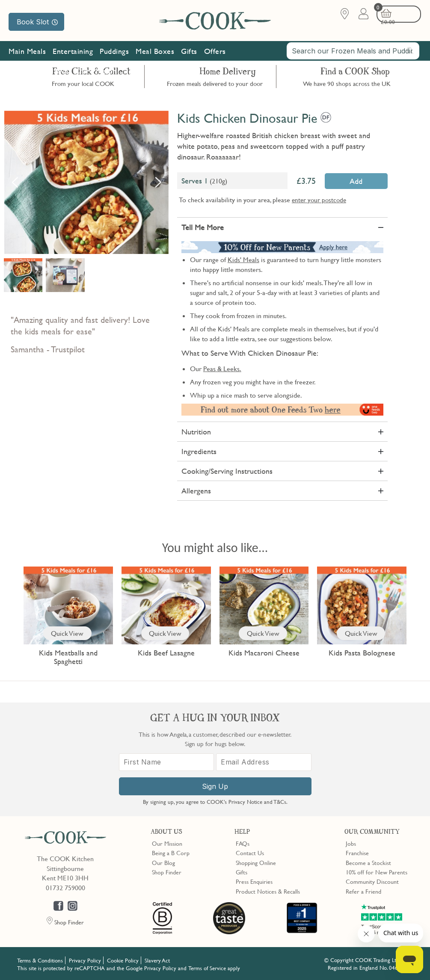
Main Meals (27, 57)
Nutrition (196, 432)
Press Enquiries (254, 880)
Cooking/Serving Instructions (227, 471)
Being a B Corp (171, 852)
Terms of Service (207, 967)
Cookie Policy (123, 959)
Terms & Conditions (40, 959)
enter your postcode (319, 200)
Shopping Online (256, 862)
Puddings (114, 57)
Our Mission (96, 76)
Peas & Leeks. (222, 369)
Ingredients (199, 451)
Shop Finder (167, 871)
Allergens (196, 491)
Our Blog (163, 862)
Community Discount (372, 880)
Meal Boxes (155, 57)
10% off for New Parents (377, 871)
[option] (86, 182)
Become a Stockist (368, 862)
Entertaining (73, 57)
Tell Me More (203, 227)
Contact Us (250, 852)
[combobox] (353, 56)
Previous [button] (15, 182)
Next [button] (158, 182)
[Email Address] (264, 762)
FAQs (243, 842)
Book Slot (37, 22)
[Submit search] (410, 56)
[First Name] (167, 762)
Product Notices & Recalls (268, 890)
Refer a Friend (363, 890)
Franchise (357, 852)
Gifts (189, 57)
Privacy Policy (85, 959)
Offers (215, 57)
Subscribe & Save (40, 76)
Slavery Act (157, 959)
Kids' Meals (243, 260)
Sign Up (215, 786)
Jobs (351, 842)
